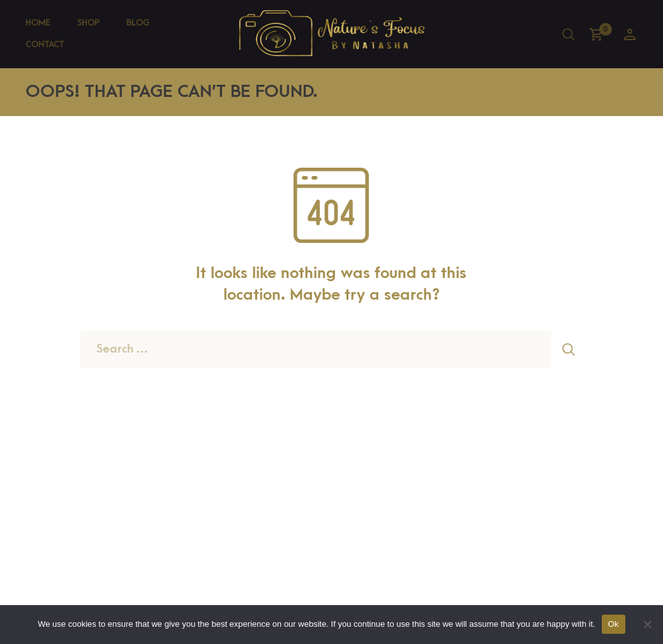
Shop (88, 23)
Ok (614, 624)
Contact (45, 44)
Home (38, 23)
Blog (138, 23)
